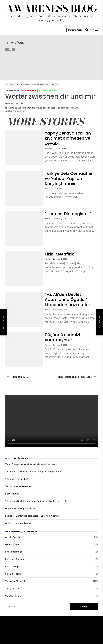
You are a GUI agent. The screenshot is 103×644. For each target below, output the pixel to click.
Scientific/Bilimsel (14, 574)
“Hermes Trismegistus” (70, 214)
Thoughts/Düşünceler (47, 90)
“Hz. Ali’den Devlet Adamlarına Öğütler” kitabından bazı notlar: (68, 299)
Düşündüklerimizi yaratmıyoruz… (63, 337)
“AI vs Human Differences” (18, 486)
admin (8, 103)
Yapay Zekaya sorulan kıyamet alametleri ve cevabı (69, 138)
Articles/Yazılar (13, 90)
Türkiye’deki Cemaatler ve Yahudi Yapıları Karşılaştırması (70, 178)
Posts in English (13, 566)
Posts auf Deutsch (29, 90)
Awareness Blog (52, 8)
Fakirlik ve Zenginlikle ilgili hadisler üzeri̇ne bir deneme (33, 516)
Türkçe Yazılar (12, 589)
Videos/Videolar (13, 596)
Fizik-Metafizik (60, 254)
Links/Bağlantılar (14, 552)
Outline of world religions (18, 523)
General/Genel (12, 544)
